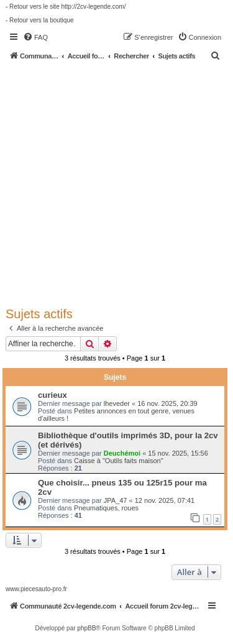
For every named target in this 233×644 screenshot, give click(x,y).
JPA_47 (116, 500)
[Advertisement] (116, 183)
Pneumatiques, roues (106, 508)
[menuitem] (35, 37)
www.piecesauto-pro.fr (36, 589)
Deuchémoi (122, 453)
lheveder (117, 403)
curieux (53, 395)
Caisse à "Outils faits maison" (119, 461)
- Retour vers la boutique (40, 20)
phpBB (86, 628)
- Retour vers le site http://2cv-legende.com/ (66, 7)
